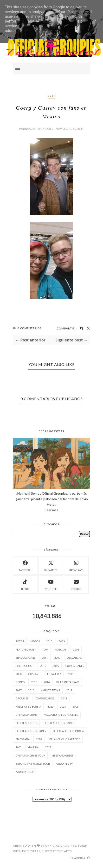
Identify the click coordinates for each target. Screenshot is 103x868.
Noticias (61, 649)
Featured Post (26, 649)
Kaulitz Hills (25, 772)
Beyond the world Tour (33, 764)
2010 (49, 641)
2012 (43, 666)
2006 (19, 674)
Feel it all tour (26, 723)
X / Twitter (51, 565)
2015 (56, 666)
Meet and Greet (62, 755)
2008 (76, 649)
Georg (20, 682)
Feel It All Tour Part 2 (31, 731)
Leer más (51, 510)
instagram (76, 565)
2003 (76, 707)
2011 (45, 658)
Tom (45, 649)
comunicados (45, 698)
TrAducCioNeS (26, 658)
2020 (50, 707)
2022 (48, 747)
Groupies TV (65, 764)
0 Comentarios (29, 328)
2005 (70, 674)
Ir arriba (80, 858)
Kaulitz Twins (50, 690)
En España (23, 739)
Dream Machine (26, 715)
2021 (63, 707)
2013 (34, 682)
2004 (39, 739)
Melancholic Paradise (64, 739)
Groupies (22, 698)
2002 (19, 747)
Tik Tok (25, 584)
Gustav (33, 674)
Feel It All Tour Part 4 (68, 731)
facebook (25, 565)
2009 (62, 641)
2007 (57, 658)
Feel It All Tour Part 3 (59, 723)
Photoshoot (25, 666)
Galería (33, 747)
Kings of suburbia (28, 707)
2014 (51, 96)
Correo (76, 584)
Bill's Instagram (68, 682)
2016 (31, 690)
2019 (69, 690)
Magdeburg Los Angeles (61, 715)
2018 (64, 698)
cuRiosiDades (75, 666)
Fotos (20, 641)
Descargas (74, 658)
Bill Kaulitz (53, 674)
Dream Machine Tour (30, 755)
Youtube (51, 584)
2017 (19, 690)
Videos (35, 641)
